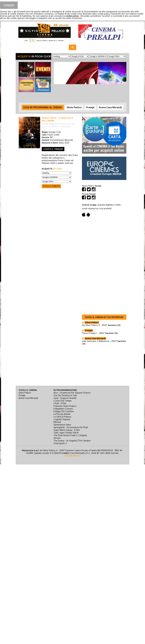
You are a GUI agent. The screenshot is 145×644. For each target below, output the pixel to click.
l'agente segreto (62, 419)
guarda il (53, 149)
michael (57, 422)
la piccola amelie (62, 414)
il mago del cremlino (64, 411)
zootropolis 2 (60, 443)
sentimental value (62, 425)
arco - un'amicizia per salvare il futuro (72, 393)
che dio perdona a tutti (65, 395)
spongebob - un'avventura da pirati (71, 427)
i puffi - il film (60, 403)
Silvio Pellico (25, 393)
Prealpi (22, 395)
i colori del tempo (63, 401)
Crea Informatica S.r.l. (80, 453)
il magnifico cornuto (63, 409)
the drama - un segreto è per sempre (72, 441)
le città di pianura (62, 417)
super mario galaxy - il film (67, 430)
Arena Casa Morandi (28, 398)
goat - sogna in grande (65, 398)
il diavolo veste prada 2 (65, 406)
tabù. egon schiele (66, 433)
